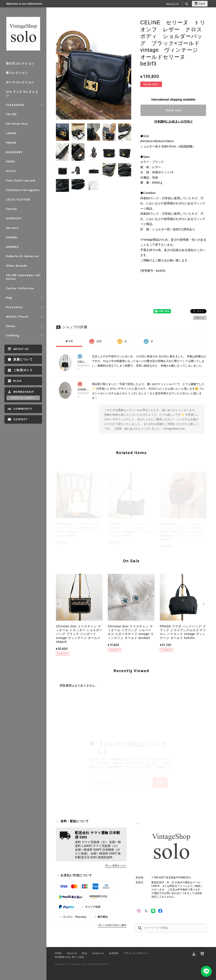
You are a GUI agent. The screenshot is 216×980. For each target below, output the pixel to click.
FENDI (10, 162)
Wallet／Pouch (17, 317)
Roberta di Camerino (22, 256)
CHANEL (12, 237)
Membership (24, 392)
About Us (172, 4)
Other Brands (17, 266)
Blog (18, 381)
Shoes (11, 326)
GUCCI (11, 171)
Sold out (173, 110)
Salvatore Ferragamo (23, 190)
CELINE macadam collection (23, 277)
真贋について (23, 360)
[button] (59, 604)
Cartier (11, 209)
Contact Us (98, 953)
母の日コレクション (20, 63)
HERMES (12, 247)
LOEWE (11, 133)
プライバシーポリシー (136, 953)
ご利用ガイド (23, 370)
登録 (160, 782)
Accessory (14, 307)
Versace (12, 228)
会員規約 (114, 953)
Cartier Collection (20, 288)
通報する (200, 318)
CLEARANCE (15, 105)
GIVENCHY (14, 218)
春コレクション (17, 73)
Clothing (13, 335)
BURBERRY (14, 152)
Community (23, 409)
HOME (58, 953)
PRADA (11, 143)
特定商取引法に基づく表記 (69, 957)
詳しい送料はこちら (116, 865)
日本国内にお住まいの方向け (173, 121)
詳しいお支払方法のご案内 (112, 925)
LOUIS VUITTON (18, 200)
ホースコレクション (20, 82)
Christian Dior (17, 124)
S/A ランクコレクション (22, 94)
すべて (69, 341)
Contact (20, 419)
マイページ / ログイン (23, 398)
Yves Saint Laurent (21, 181)
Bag (9, 298)
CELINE (11, 114)
